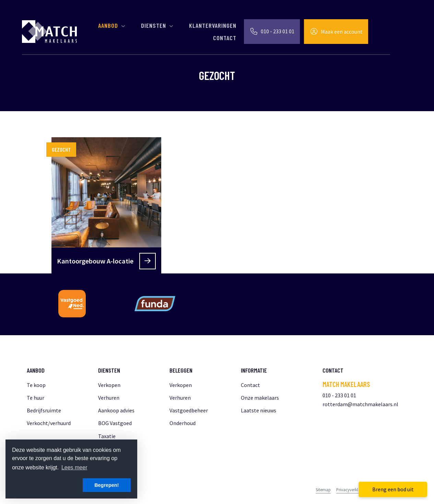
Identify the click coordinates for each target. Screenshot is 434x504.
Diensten (157, 25)
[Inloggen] (336, 32)
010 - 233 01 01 (339, 395)
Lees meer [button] (74, 467)
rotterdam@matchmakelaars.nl (360, 404)
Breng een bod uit (393, 489)
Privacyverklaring (352, 490)
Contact (225, 38)
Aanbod (112, 25)
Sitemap (323, 490)
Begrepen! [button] (107, 485)
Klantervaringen (213, 25)
